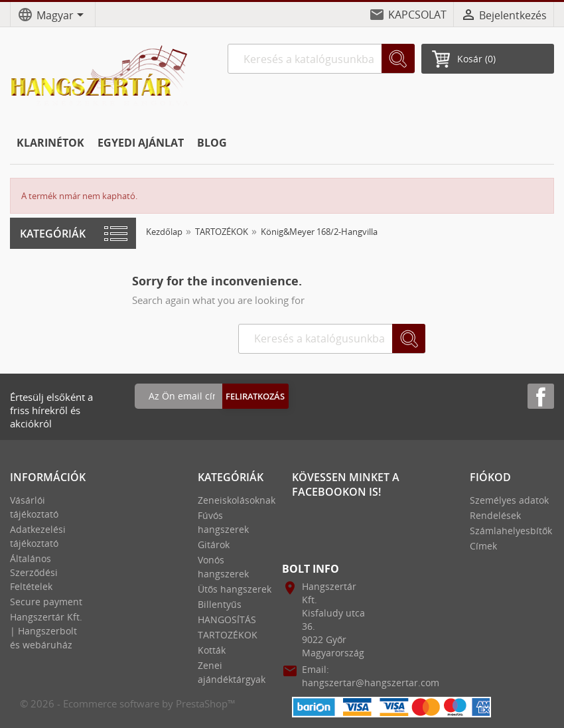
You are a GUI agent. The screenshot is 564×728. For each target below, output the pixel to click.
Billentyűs (220, 604)
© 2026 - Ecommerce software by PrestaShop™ (128, 703)
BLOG (212, 143)
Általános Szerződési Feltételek (34, 572)
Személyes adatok (509, 500)
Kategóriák (53, 234)
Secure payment (46, 602)
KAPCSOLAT (417, 15)
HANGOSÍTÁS (227, 619)
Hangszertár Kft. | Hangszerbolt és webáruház (46, 631)
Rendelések (495, 515)
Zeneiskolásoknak (237, 500)
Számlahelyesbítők (511, 531)
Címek (483, 546)
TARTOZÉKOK (228, 635)
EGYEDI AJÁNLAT (141, 143)
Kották (212, 650)
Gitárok (214, 545)
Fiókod (490, 477)
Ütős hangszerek (235, 589)
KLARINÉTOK (50, 143)
